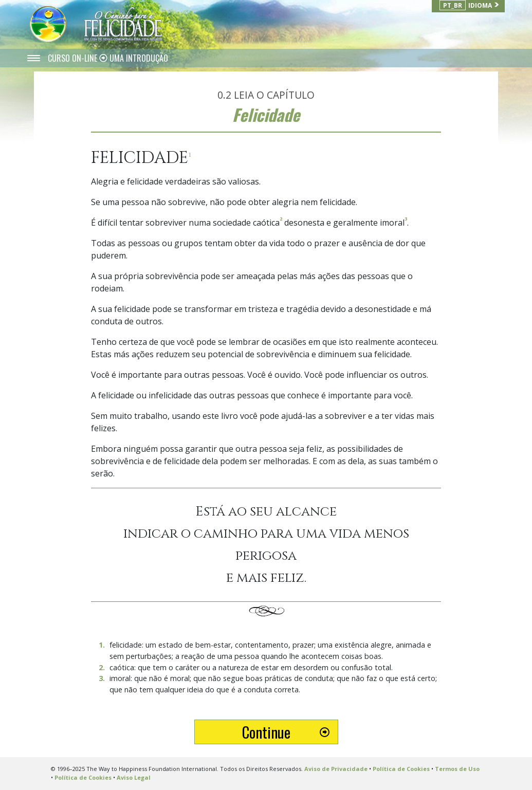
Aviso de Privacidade (336, 769)
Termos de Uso (457, 769)
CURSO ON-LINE (74, 58)
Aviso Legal (134, 777)
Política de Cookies (401, 769)
